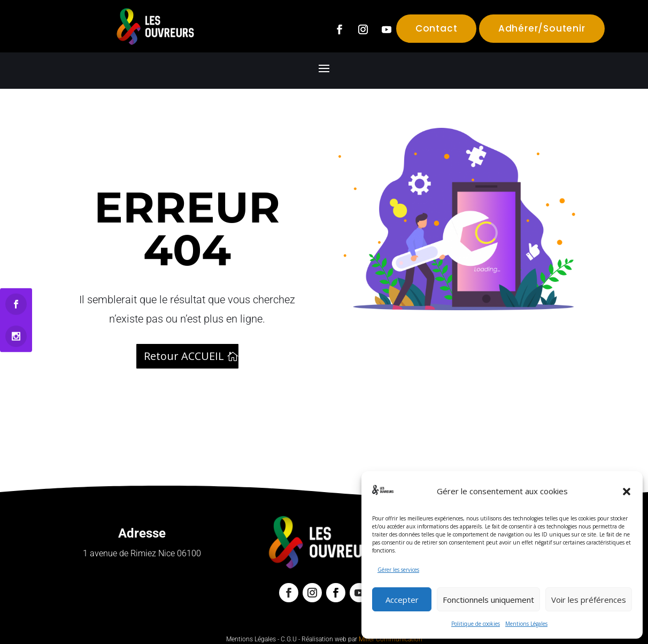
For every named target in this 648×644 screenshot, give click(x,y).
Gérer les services (398, 570)
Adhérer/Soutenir (542, 28)
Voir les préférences (589, 600)
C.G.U (289, 639)
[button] (627, 492)
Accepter (402, 600)
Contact (437, 28)
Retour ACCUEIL (184, 356)
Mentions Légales (526, 624)
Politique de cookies (476, 624)
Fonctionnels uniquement (488, 600)
